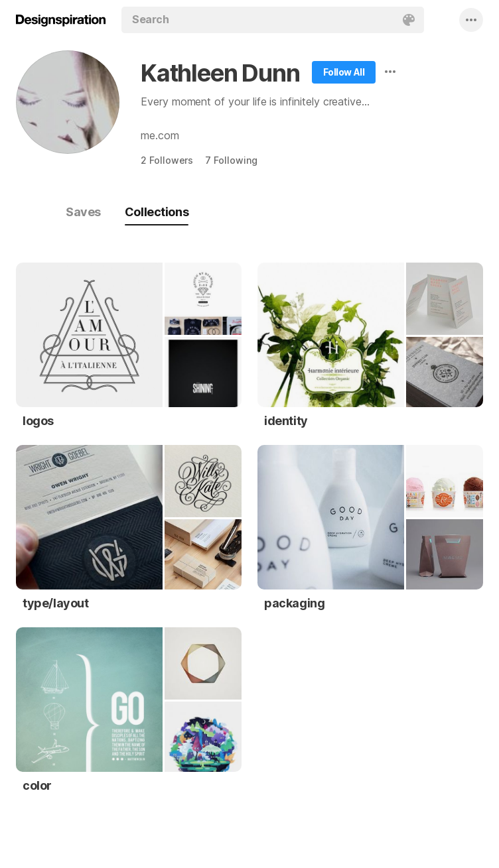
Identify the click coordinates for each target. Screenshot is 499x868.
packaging (294, 603)
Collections (157, 212)
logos (38, 421)
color (37, 785)
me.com (160, 135)
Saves (83, 212)
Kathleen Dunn (220, 73)
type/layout (56, 603)
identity (286, 421)
